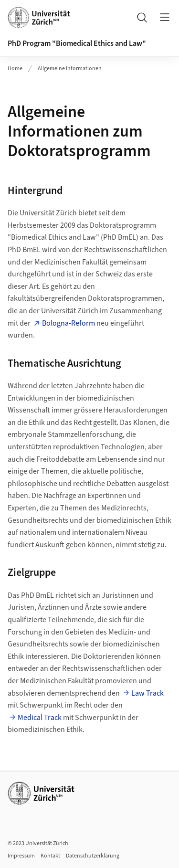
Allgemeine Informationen (70, 69)
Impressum (21, 856)
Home (15, 69)
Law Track (147, 693)
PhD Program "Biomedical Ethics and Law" (77, 43)
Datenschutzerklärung (93, 856)
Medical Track (40, 718)
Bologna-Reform (68, 323)
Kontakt (50, 856)
